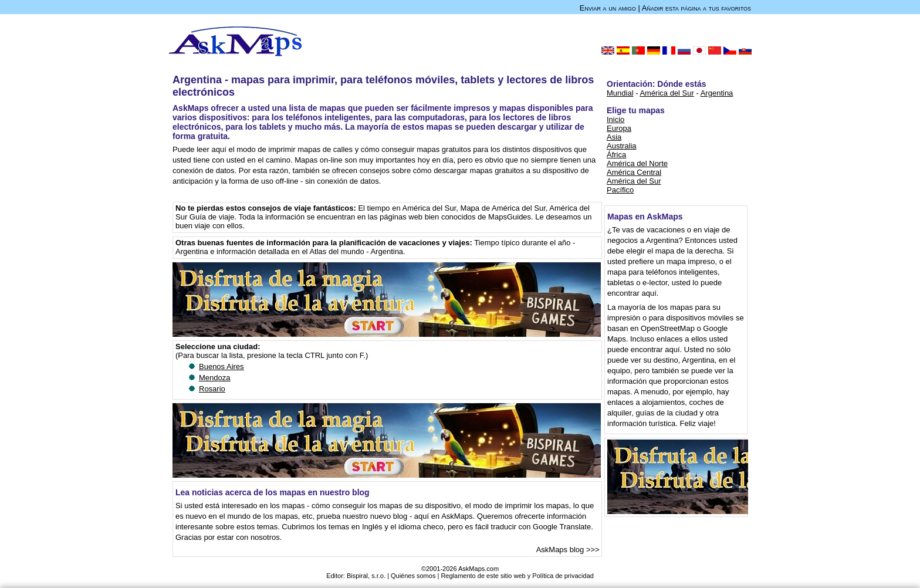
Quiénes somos (413, 576)
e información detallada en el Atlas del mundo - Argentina (307, 251)
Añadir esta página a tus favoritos (696, 8)
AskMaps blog (560, 550)
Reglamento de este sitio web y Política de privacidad (517, 576)
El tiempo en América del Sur (407, 208)
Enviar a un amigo (608, 8)
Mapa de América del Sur (503, 208)
